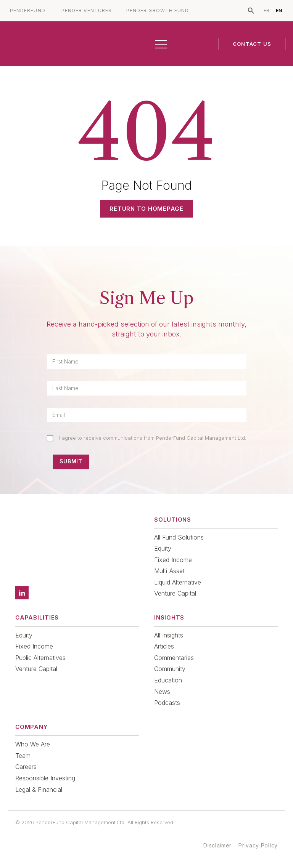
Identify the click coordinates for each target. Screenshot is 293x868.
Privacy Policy (258, 845)
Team (23, 756)
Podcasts (167, 703)
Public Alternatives (40, 658)
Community (170, 669)
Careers (26, 767)
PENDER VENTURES (87, 11)
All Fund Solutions (179, 537)
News (162, 692)
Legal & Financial (39, 790)
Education (168, 680)
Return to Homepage (146, 209)
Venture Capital (175, 593)
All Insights (169, 635)
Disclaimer (217, 845)
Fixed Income (173, 560)
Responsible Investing (45, 778)
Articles (164, 646)
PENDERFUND (28, 11)
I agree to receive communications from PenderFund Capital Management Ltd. (153, 438)
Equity (163, 548)
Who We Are (33, 744)
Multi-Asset (169, 571)
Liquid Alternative (178, 582)
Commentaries (174, 658)
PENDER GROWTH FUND (158, 11)
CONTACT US (252, 44)
